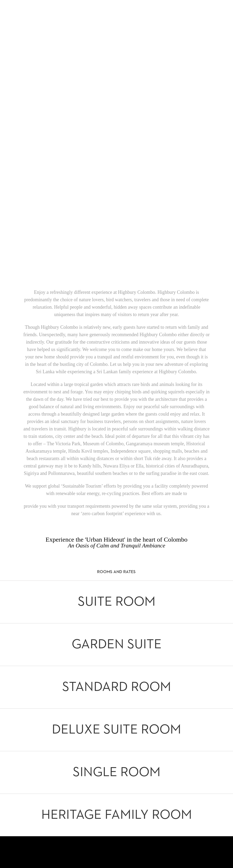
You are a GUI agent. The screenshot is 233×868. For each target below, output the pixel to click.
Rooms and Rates (116, 572)
